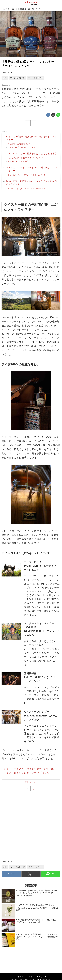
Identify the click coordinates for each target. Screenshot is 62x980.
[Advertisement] (31, 819)
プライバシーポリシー (37, 977)
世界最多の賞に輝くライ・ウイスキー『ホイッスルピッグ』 (28, 64)
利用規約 (19, 977)
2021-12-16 (7, 72)
